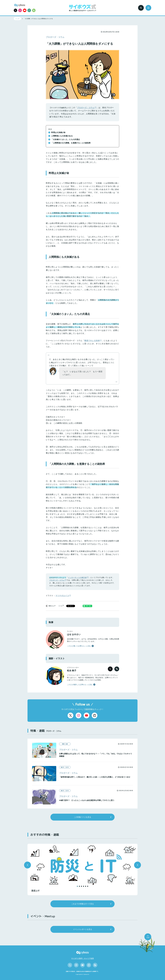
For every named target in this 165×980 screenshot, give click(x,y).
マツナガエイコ (62, 596)
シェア (61, 606)
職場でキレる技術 (92, 341)
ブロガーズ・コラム (86, 108)
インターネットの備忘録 (77, 577)
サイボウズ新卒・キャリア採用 (82, 958)
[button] (27, 865)
